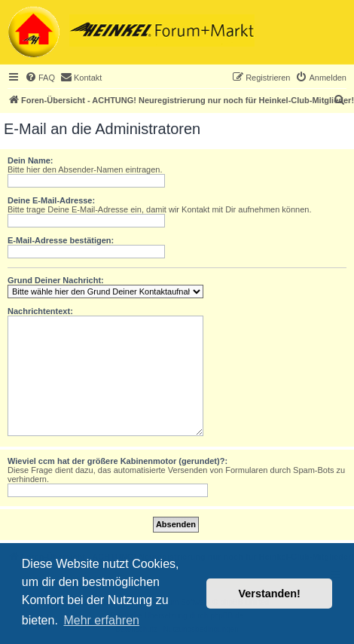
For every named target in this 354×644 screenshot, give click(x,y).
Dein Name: (31, 160)
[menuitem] (40, 78)
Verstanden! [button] (270, 594)
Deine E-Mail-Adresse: (51, 200)
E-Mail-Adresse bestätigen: (61, 240)
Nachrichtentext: (40, 311)
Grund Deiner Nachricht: (56, 280)
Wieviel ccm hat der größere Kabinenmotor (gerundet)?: (117, 461)
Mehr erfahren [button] (101, 620)
